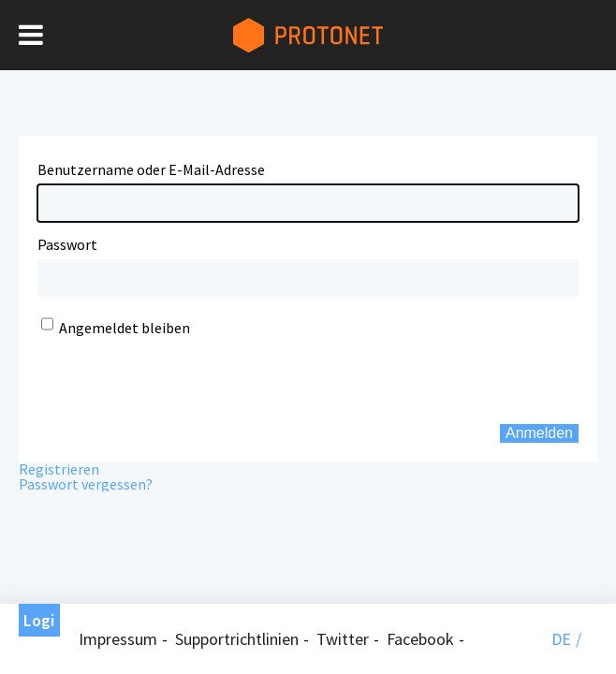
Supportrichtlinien (237, 639)
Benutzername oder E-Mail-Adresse (151, 169)
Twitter (343, 639)
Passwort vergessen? (86, 484)
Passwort (67, 244)
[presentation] (151, 365)
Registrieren (59, 469)
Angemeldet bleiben (125, 328)
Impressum (118, 639)
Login (39, 623)
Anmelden (539, 433)
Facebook (420, 639)
